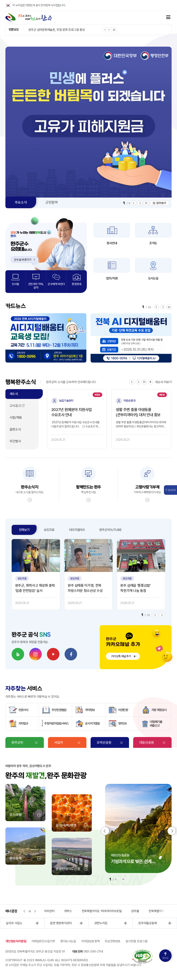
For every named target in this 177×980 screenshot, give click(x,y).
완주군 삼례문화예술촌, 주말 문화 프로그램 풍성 (57, 30)
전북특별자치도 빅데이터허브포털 (102, 911)
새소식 (14, 394)
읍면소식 (15, 429)
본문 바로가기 (0, 0)
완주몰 (135, 911)
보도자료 (49, 530)
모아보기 (161, 203)
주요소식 (21, 202)
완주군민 (17, 743)
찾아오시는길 (68, 941)
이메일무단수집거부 (43, 941)
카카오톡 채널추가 (121, 656)
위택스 (68, 911)
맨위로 (165, 956)
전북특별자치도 (158, 911)
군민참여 (52, 202)
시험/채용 (16, 418)
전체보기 (24, 530)
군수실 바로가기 (25, 260)
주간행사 (15, 441)
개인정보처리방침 (16, 941)
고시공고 (15, 406)
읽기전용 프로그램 (137, 941)
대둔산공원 (147, 743)
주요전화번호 (113, 941)
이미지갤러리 (77, 530)
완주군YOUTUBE (111, 530)
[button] (105, 31)
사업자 (59, 743)
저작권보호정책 (90, 941)
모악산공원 (104, 743)
